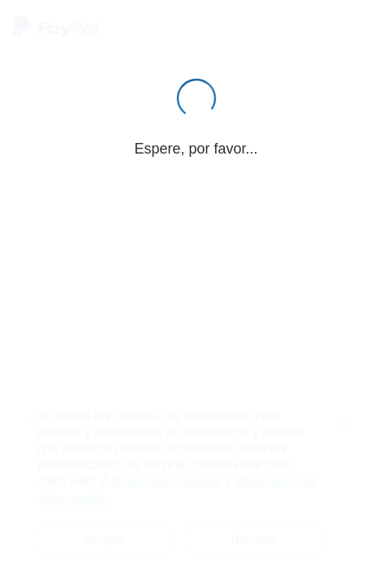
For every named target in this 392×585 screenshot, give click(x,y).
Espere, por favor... (196, 149)
